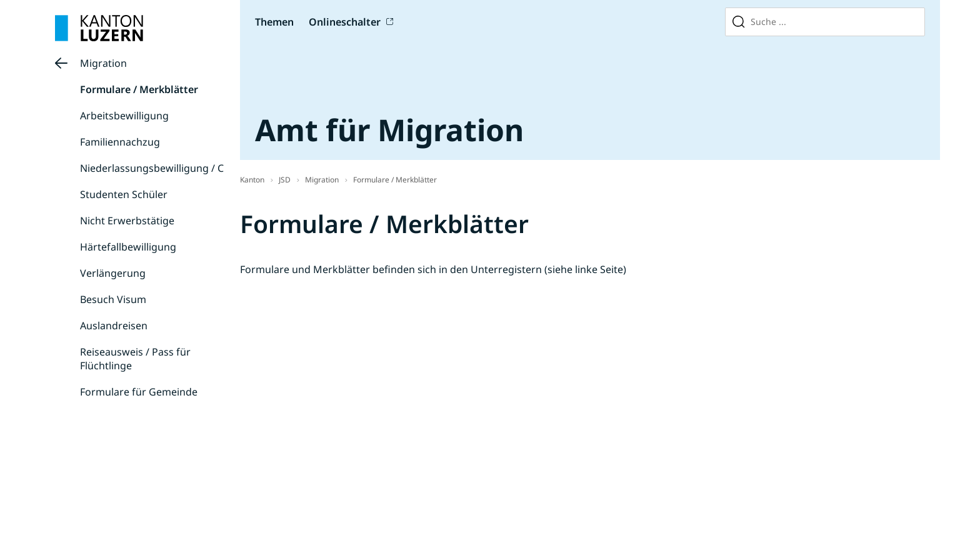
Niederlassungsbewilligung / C (152, 168)
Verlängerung (113, 273)
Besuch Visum (113, 299)
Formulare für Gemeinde (139, 392)
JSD (285, 180)
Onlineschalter (345, 22)
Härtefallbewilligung (128, 247)
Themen (274, 22)
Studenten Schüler (124, 194)
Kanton (252, 180)
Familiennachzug (120, 142)
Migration (103, 63)
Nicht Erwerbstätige (127, 221)
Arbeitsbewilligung (124, 116)
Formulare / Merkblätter (139, 89)
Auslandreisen (114, 326)
